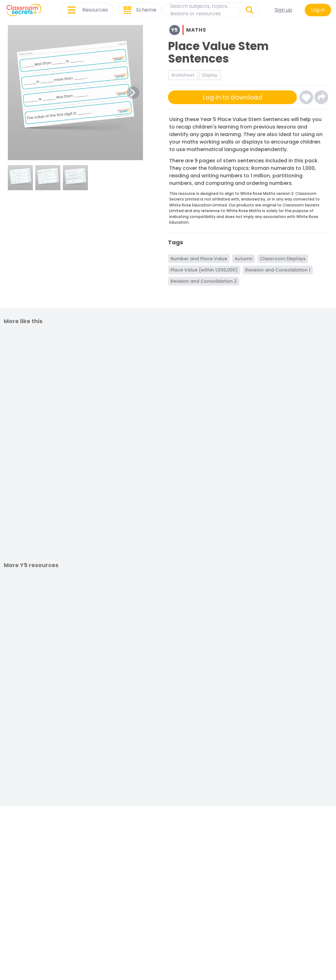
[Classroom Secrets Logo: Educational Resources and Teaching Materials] (24, 10)
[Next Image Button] (133, 93)
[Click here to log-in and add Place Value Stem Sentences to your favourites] (306, 97)
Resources (87, 10)
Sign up (283, 10)
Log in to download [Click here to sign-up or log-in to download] (233, 97)
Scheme (140, 10)
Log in (318, 10)
